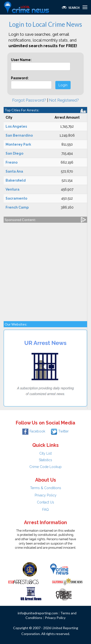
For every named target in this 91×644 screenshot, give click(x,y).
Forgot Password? (29, 100)
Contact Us (45, 502)
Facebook (34, 431)
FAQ (45, 510)
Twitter (60, 431)
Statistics (45, 460)
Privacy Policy (46, 495)
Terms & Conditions (46, 488)
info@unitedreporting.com (38, 613)
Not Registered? (64, 100)
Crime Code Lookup (45, 467)
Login (63, 85)
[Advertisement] (45, 269)
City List (45, 453)
